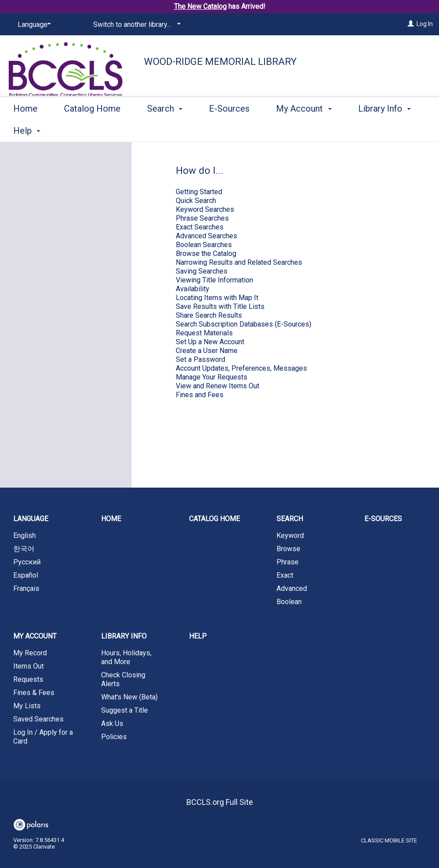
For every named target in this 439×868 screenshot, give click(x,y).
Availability (193, 289)
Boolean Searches (204, 245)
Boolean (289, 602)
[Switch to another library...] (135, 25)
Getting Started (199, 192)
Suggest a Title (125, 710)
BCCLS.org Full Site (220, 802)
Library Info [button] (124, 636)
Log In (425, 24)
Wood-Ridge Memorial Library (220, 62)
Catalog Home (92, 129)
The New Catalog (200, 6)
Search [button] (165, 129)
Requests (28, 679)
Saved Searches (38, 719)
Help (198, 636)
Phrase (288, 562)
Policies (114, 737)
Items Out (28, 666)
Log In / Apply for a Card (43, 737)
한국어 (24, 549)
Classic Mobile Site (389, 840)
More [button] (376, 131)
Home (25, 129)
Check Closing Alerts (123, 679)
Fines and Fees (200, 395)
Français (26, 588)
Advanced (292, 588)
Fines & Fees (34, 693)
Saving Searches (202, 271)
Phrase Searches (202, 218)
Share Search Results (209, 315)
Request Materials (204, 333)
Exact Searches (200, 227)
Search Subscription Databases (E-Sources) (244, 324)
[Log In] (411, 24)
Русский (27, 562)
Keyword (290, 535)
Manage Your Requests (212, 377)
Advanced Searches (206, 236)
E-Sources (229, 129)
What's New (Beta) (129, 697)
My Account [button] (304, 129)
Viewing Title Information (214, 280)
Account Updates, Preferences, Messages (241, 368)
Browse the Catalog (206, 254)
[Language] (33, 25)
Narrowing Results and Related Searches (239, 262)
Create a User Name (207, 351)
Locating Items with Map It (217, 298)
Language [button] (31, 519)
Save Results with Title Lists (220, 306)
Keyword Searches (205, 209)
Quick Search (196, 201)
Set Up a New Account (210, 342)
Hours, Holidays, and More (126, 657)
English (25, 535)
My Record (30, 653)
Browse (288, 549)
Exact (285, 575)
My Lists (27, 706)
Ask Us (112, 723)
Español (26, 575)
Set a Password (201, 359)
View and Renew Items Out (218, 386)
